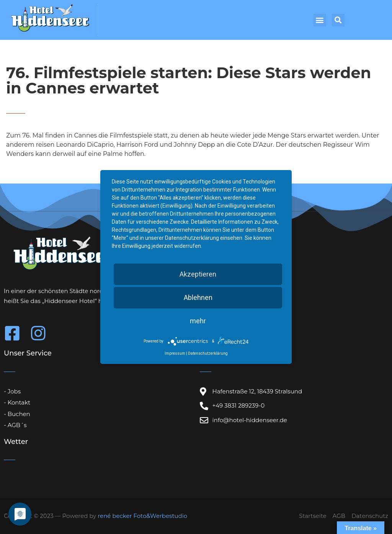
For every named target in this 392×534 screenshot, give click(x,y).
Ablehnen (198, 297)
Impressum (175, 353)
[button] (320, 20)
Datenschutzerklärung (208, 353)
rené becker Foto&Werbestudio (142, 516)
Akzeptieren (198, 274)
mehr (198, 321)
